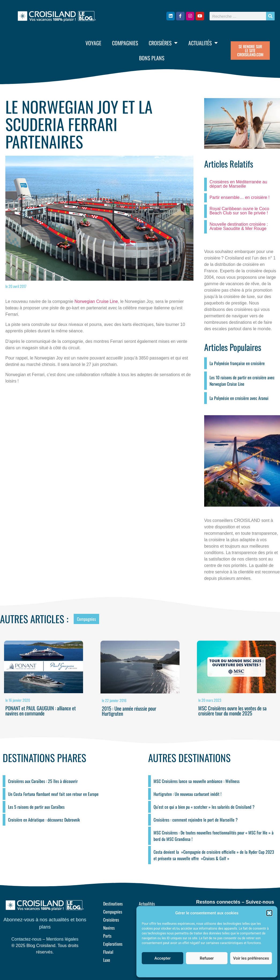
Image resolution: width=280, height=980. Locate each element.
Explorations (113, 944)
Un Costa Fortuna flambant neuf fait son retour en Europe (53, 794)
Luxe (107, 960)
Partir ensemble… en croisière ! (240, 197)
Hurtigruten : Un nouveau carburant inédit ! (187, 794)
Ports (107, 936)
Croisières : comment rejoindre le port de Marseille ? (196, 820)
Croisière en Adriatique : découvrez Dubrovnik (44, 820)
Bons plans (152, 58)
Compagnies (125, 43)
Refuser (207, 958)
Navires (109, 928)
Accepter (162, 958)
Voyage (93, 43)
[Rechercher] (270, 16)
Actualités (203, 43)
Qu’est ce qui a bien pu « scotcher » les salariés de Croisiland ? (204, 807)
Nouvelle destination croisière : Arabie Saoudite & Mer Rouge (239, 226)
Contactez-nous (27, 939)
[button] (269, 913)
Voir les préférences (251, 958)
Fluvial (108, 952)
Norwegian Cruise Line (96, 301)
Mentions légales (62, 939)
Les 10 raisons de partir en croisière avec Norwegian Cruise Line (242, 381)
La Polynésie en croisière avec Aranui (239, 398)
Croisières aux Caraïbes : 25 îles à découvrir (43, 781)
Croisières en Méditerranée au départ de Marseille (238, 184)
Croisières (163, 43)
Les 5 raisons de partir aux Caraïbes (36, 807)
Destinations (113, 904)
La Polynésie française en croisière (237, 363)
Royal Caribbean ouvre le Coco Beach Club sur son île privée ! (239, 211)
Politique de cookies (204, 970)
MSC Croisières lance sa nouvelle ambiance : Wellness (197, 781)
